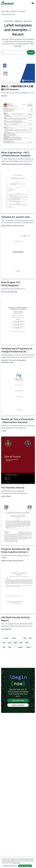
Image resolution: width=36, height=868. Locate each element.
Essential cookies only (10, 866)
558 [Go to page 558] (10, 647)
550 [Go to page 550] (25, 638)
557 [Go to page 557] (4, 647)
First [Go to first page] (6, 638)
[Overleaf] (7, 3)
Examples (22, 11)
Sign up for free (18, 700)
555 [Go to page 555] (21, 643)
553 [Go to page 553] (10, 643)
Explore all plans (18, 705)
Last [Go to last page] (29, 647)
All (8, 11)
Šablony (14, 11)
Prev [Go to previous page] (14, 638)
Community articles (8, 14)
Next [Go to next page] (21, 647)
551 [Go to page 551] (30, 638)
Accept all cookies (25, 866)
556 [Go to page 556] (27, 643)
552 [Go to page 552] (4, 643)
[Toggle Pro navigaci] (33, 3)
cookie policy (16, 863)
